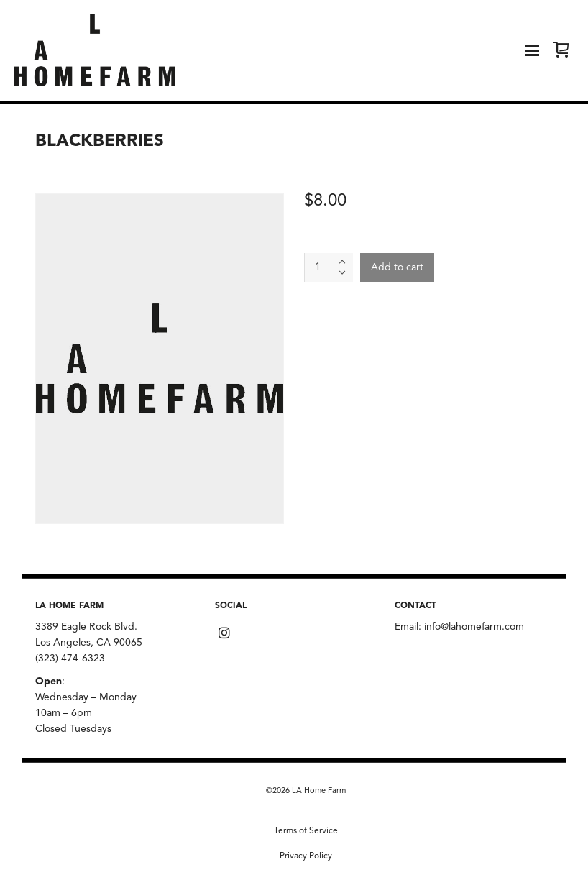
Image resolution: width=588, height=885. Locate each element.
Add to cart (397, 267)
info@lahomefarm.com (474, 627)
